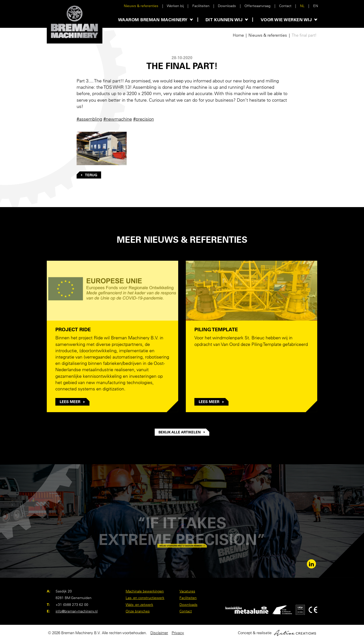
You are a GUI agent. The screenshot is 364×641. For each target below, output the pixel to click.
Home (238, 35)
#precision (144, 119)
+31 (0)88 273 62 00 (72, 605)
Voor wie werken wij (286, 20)
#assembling (89, 119)
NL (302, 6)
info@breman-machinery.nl (77, 611)
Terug (89, 175)
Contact (285, 6)
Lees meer (72, 402)
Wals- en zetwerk (139, 605)
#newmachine (118, 119)
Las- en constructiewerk (145, 598)
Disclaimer (159, 633)
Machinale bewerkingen (145, 591)
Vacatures (187, 591)
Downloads (227, 6)
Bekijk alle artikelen (182, 432)
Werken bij (175, 6)
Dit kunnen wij (224, 20)
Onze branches (138, 611)
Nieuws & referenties (141, 6)
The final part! (304, 35)
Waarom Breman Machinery (153, 20)
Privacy (178, 633)
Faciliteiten (201, 6)
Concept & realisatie (277, 633)
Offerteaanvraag (257, 6)
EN (316, 6)
